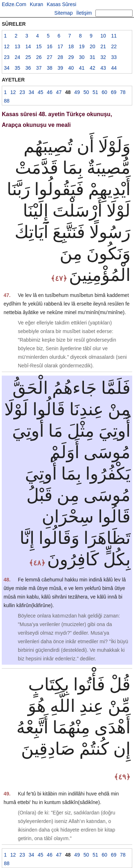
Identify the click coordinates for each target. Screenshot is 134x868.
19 (82, 46)
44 (114, 68)
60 (105, 92)
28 (60, 57)
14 (28, 46)
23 (7, 57)
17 (60, 46)
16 (50, 46)
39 (60, 68)
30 (82, 57)
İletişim (84, 13)
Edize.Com (14, 4)
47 (59, 92)
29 (71, 57)
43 (103, 68)
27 (50, 57)
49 (77, 92)
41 (82, 68)
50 (86, 92)
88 (7, 101)
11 (114, 36)
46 (50, 92)
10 (103, 36)
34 (7, 68)
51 (95, 92)
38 (50, 68)
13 (18, 46)
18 (71, 46)
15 (39, 46)
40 (71, 68)
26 (39, 57)
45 (41, 92)
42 (93, 68)
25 (28, 57)
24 (18, 57)
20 (93, 46)
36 (28, 68)
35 (18, 68)
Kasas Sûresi (61, 4)
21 (103, 46)
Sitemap (63, 13)
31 (93, 57)
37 (39, 68)
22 (114, 46)
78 (123, 92)
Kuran (36, 4)
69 (114, 92)
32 (103, 57)
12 (7, 46)
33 (114, 57)
